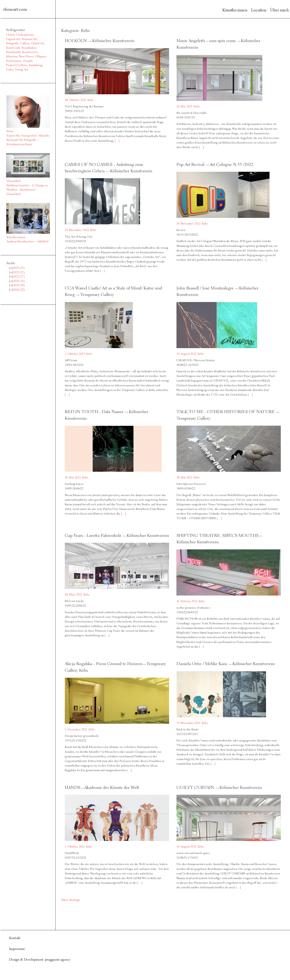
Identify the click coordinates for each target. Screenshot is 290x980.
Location (259, 10)
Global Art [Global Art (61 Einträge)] (38, 44)
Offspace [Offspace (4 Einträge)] (41, 57)
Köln (90, 100)
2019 (19, 285)
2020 (19, 281)
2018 (19, 290)
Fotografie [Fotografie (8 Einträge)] (12, 44)
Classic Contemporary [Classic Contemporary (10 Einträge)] (20, 35)
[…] (117, 141)
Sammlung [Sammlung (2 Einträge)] (36, 65)
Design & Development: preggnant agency (40, 960)
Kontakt (15, 938)
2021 (19, 277)
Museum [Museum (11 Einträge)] (12, 57)
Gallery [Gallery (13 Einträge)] (25, 44)
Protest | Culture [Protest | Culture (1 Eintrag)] (17, 65)
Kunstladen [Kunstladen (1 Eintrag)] (29, 48)
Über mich (279, 10)
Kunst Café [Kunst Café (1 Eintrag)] (13, 48)
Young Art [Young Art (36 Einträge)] (22, 70)
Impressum (17, 949)
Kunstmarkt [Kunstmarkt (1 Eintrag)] (13, 52)
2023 (19, 268)
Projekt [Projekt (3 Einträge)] (28, 61)
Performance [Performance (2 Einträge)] (14, 61)
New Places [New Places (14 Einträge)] (26, 57)
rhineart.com (15, 10)
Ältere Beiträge (71, 900)
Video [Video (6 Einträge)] (10, 70)
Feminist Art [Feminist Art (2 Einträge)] (29, 39)
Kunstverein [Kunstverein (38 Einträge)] (30, 52)
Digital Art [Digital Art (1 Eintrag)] (13, 39)
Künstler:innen (235, 10)
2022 (19, 272)
